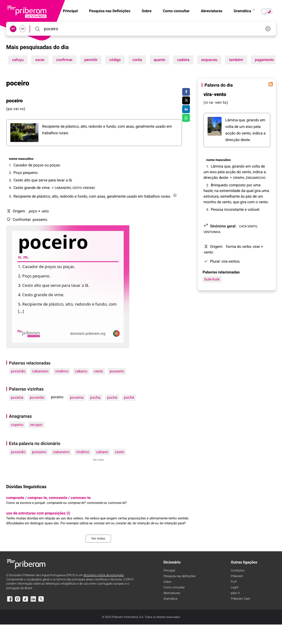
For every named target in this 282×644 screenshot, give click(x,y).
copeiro (17, 425)
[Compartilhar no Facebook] (186, 92)
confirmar (65, 60)
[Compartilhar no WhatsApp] (186, 118)
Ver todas (98, 539)
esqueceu (209, 60)
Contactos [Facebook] (238, 571)
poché (129, 397)
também (236, 60)
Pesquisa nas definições (180, 576)
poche (112, 397)
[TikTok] (25, 601)
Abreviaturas (212, 11)
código (115, 60)
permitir (91, 60)
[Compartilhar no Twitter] (186, 100)
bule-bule (212, 279)
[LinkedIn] (33, 601)
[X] (41, 601)
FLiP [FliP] (234, 582)
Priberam (237, 576)
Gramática (244, 11)
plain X (235, 593)
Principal (169, 571)
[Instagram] (18, 601)
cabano (81, 371)
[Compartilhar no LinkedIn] (186, 109)
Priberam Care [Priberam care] (240, 599)
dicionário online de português (104, 575)
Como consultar (176, 11)
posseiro (117, 371)
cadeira (183, 60)
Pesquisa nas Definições (110, 11)
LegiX (235, 588)
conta (137, 60)
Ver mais (98, 460)
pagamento (264, 60)
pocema (77, 397)
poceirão (18, 371)
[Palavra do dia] (271, 84)
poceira (17, 397)
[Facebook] (10, 601)
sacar (40, 60)
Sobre (147, 11)
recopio (36, 425)
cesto (99, 371)
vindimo (62, 371)
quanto (159, 60)
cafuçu (18, 60)
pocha (95, 397)
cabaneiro (40, 371)
